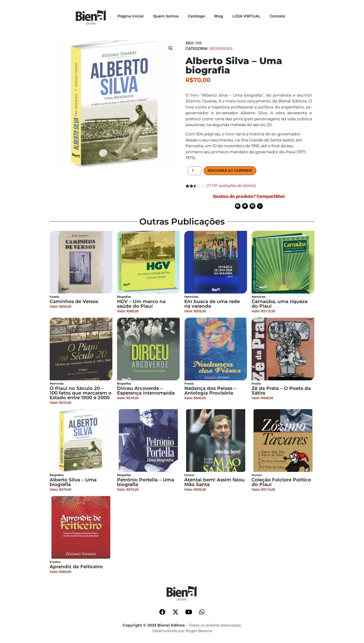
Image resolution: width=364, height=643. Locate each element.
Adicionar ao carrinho (230, 171)
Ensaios (55, 562)
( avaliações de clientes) (231, 186)
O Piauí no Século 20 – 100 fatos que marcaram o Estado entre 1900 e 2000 (81, 393)
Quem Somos (166, 16)
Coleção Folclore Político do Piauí (281, 482)
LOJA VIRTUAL (246, 16)
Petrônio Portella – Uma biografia (146, 482)
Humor (189, 475)
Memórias (191, 297)
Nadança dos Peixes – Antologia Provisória (210, 391)
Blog (219, 16)
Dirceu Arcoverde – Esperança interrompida (146, 391)
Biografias (221, 49)
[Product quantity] (195, 171)
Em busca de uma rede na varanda (212, 304)
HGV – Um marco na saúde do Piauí (141, 304)
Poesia (54, 297)
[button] (171, 48)
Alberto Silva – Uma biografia (73, 482)
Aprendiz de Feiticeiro (76, 567)
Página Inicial (131, 16)
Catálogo (196, 16)
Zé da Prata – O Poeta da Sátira (281, 391)
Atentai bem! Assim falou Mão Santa (214, 482)
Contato (277, 16)
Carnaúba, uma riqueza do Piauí (280, 304)
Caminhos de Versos (74, 301)
